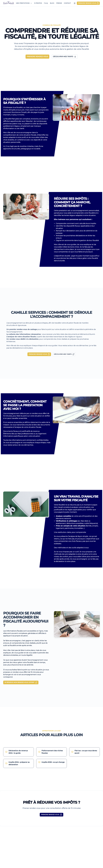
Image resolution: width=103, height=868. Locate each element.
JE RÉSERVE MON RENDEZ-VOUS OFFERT (21, 682)
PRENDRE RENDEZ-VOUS (39, 354)
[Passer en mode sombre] (75, 3)
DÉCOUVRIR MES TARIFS (64, 354)
